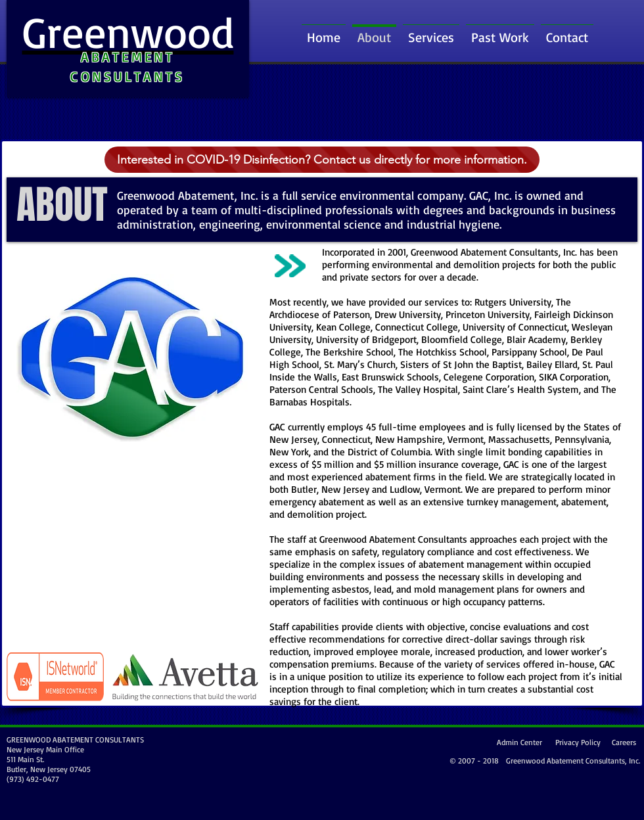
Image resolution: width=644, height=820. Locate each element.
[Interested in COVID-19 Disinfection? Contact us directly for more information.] (322, 160)
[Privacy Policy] (576, 743)
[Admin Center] (518, 743)
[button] (500, 31)
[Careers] (622, 742)
